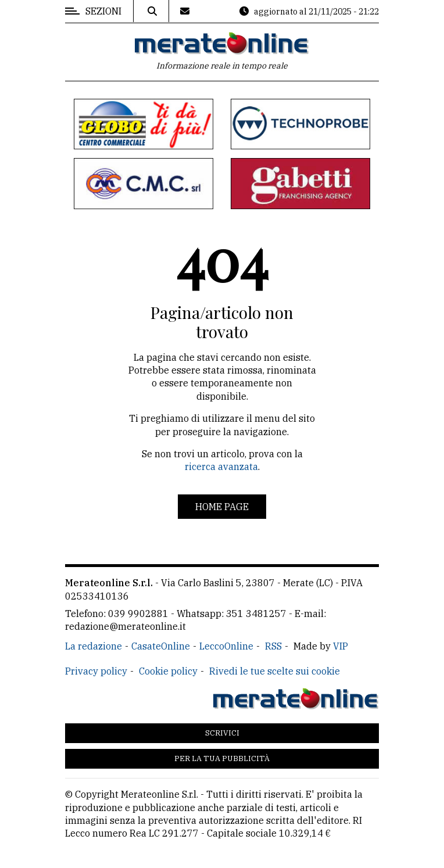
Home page (222, 507)
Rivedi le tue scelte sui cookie (275, 671)
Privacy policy (96, 671)
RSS (273, 646)
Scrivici (222, 733)
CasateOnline (161, 646)
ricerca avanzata (221, 467)
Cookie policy (168, 671)
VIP (341, 646)
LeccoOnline (226, 646)
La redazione (94, 646)
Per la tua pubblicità (222, 758)
